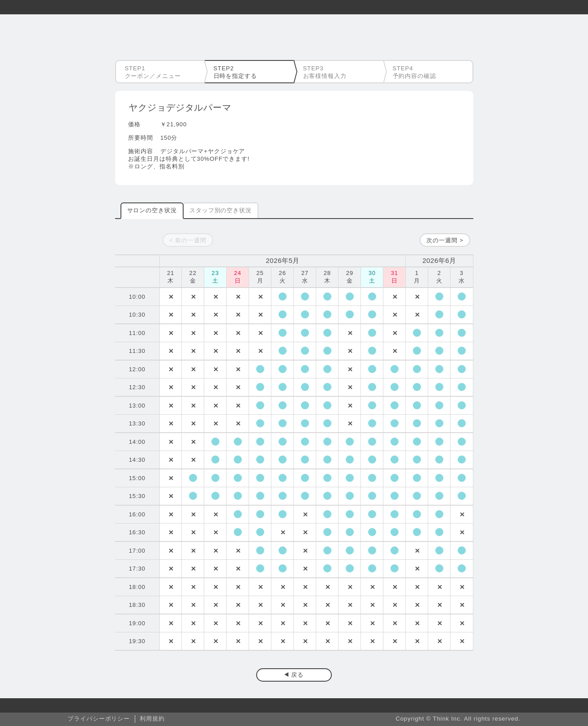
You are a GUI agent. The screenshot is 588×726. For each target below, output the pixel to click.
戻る (297, 675)
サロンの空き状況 (152, 210)
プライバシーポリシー (99, 719)
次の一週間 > (445, 240)
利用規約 (152, 719)
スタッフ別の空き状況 (221, 210)
